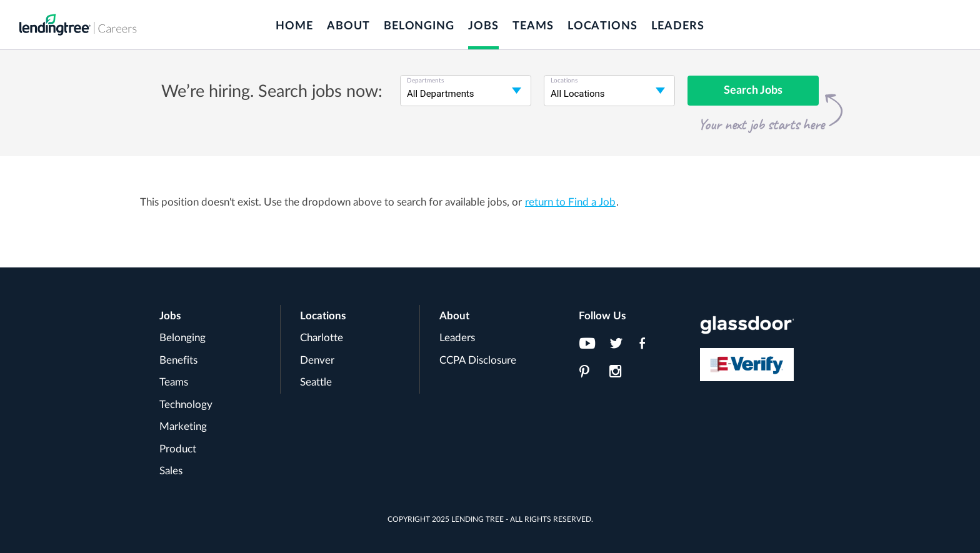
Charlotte (322, 338)
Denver (317, 360)
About (348, 26)
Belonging (419, 26)
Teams (533, 26)
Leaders (678, 26)
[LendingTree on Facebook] (651, 347)
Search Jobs (753, 91)
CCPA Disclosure (478, 360)
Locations (602, 26)
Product (178, 449)
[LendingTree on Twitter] (621, 347)
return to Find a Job (570, 202)
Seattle (316, 382)
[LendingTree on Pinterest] (591, 375)
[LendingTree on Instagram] (621, 375)
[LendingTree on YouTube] (591, 347)
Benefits (178, 360)
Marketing (183, 426)
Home (294, 26)
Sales (171, 471)
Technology (186, 405)
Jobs (483, 26)
